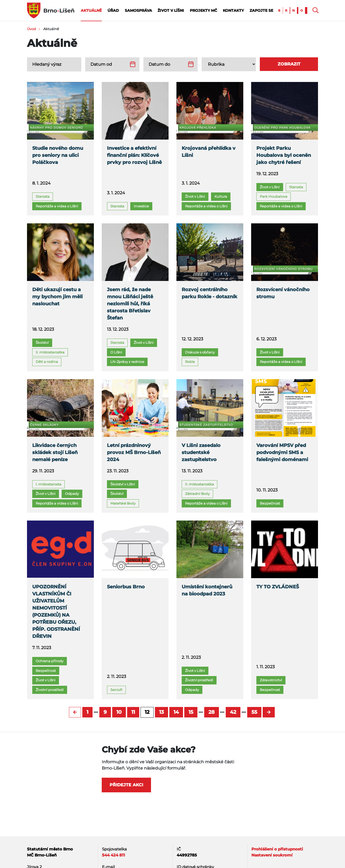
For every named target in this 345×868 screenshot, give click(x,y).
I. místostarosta (48, 484)
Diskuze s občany (200, 352)
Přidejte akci (126, 785)
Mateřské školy (123, 503)
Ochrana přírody (50, 661)
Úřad (113, 10)
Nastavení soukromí (272, 855)
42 (233, 712)
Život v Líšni (171, 10)
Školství (42, 342)
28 (212, 712)
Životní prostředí (50, 690)
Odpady (72, 494)
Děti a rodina (47, 362)
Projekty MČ (203, 10)
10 (119, 712)
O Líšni (116, 352)
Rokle (190, 362)
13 (161, 712)
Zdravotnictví (271, 680)
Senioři (116, 690)
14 (176, 712)
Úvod (31, 29)
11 (133, 712)
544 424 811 (114, 855)
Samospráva (138, 10)
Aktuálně (91, 10)
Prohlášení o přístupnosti (277, 849)
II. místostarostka (50, 352)
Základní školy (197, 494)
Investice (141, 206)
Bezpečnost (270, 503)
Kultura (221, 196)
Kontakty (233, 10)
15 (191, 712)
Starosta (43, 196)
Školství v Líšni (123, 484)
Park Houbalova (274, 196)
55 (254, 712)
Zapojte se (261, 10)
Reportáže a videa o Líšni (57, 206)
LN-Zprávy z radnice (127, 362)
